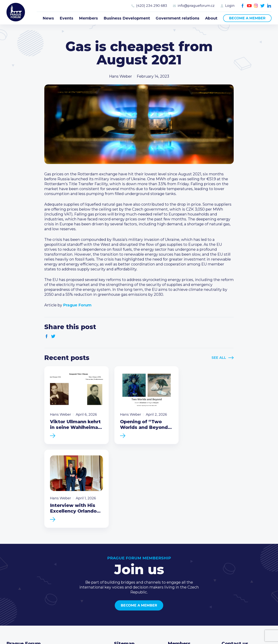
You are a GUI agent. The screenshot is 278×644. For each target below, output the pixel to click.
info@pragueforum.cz (196, 6)
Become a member (247, 18)
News (48, 18)
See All (219, 358)
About (211, 18)
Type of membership (187, 572)
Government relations (178, 18)
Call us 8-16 (232, 566)
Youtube (249, 6)
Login (230, 6)
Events (66, 18)
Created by (139, 637)
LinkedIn (269, 6)
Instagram (256, 6)
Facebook (243, 6)
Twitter (263, 6)
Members (88, 18)
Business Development (127, 18)
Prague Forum (16, 12)
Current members (185, 566)
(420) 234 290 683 (152, 6)
